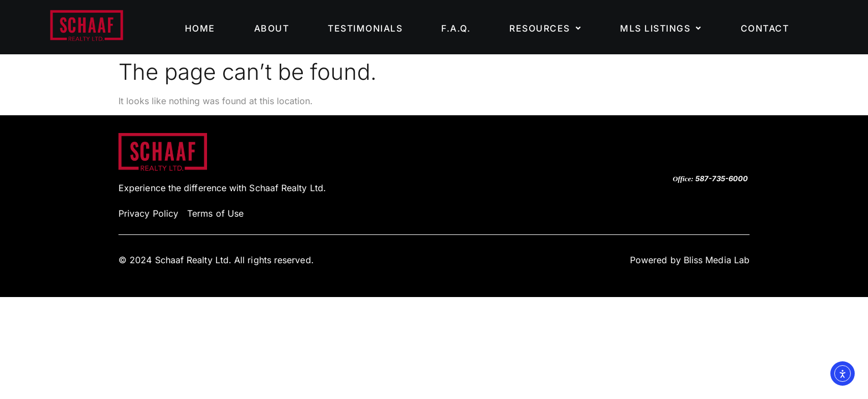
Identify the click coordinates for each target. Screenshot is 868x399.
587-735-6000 (722, 178)
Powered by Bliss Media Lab (690, 260)
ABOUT (272, 28)
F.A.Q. (456, 28)
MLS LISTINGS (661, 28)
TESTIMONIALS (365, 28)
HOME (200, 28)
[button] (545, 28)
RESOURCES (545, 28)
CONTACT (765, 28)
